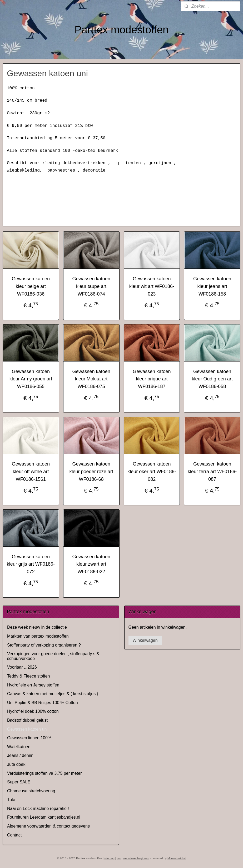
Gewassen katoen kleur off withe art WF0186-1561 (31, 472)
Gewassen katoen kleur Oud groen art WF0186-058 (212, 379)
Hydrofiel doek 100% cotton (33, 711)
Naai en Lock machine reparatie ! (38, 808)
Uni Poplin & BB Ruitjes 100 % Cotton (43, 703)
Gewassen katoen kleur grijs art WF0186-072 (31, 564)
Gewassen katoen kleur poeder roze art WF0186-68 (91, 472)
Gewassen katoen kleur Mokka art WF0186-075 (91, 379)
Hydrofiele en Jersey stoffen (33, 685)
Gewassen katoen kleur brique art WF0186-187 (152, 379)
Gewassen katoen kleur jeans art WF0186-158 (212, 286)
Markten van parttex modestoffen (38, 636)
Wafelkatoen (19, 747)
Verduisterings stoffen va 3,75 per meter (44, 773)
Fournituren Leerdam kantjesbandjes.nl (44, 817)
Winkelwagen (145, 640)
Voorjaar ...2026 (22, 667)
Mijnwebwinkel (177, 858)
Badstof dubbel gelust (27, 720)
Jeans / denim (20, 755)
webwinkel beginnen (136, 858)
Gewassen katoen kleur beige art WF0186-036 (31, 286)
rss (119, 858)
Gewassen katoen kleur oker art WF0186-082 (152, 472)
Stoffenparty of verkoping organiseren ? (44, 645)
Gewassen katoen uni (27, 729)
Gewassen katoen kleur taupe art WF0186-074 (91, 286)
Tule (11, 800)
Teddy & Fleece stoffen (28, 676)
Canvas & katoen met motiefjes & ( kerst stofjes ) (53, 694)
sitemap (109, 858)
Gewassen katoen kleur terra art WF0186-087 (212, 472)
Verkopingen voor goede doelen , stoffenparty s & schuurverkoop (53, 656)
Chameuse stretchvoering (31, 791)
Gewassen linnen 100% (29, 738)
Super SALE (19, 782)
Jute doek (16, 764)
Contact (14, 835)
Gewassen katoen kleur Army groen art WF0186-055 (31, 379)
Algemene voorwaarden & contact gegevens (48, 826)
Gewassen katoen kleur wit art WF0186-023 (152, 286)
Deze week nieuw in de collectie (37, 627)
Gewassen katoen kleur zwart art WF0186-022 (91, 564)
